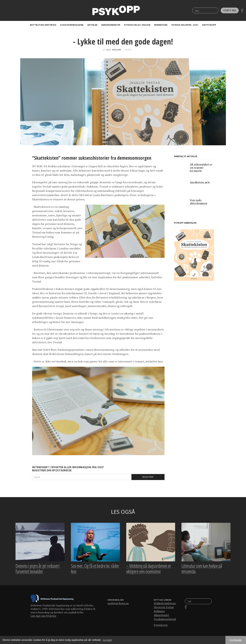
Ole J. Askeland (114, 50)
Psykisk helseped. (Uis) (185, 25)
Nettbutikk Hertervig (43, 25)
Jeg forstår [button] (236, 640)
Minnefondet (162, 616)
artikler (92, 25)
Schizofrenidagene (72, 25)
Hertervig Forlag (164, 608)
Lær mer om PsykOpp (43, 617)
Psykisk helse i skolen (137, 25)
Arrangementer (111, 25)
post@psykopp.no (118, 604)
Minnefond (161, 25)
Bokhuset (159, 612)
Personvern (161, 626)
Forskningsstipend (165, 620)
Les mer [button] (107, 640)
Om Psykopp (209, 25)
